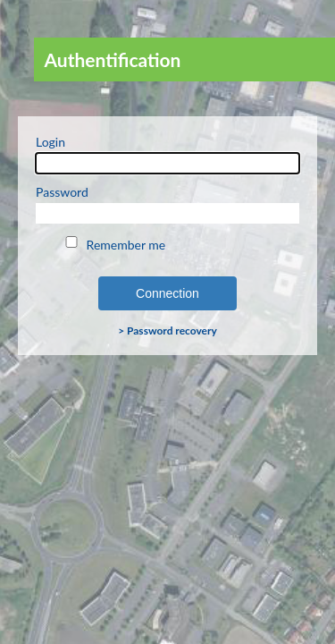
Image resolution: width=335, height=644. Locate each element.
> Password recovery (167, 330)
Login (167, 154)
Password (167, 204)
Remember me (114, 244)
